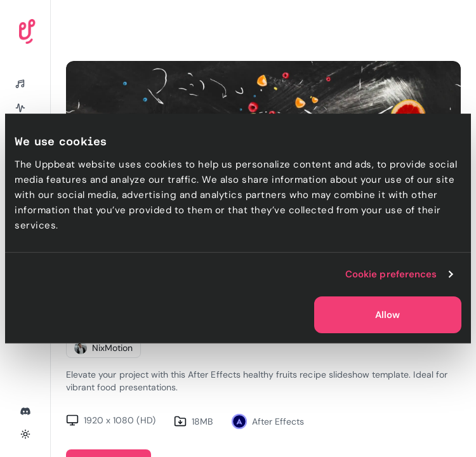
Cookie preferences (391, 274)
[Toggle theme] (25, 434)
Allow (387, 315)
